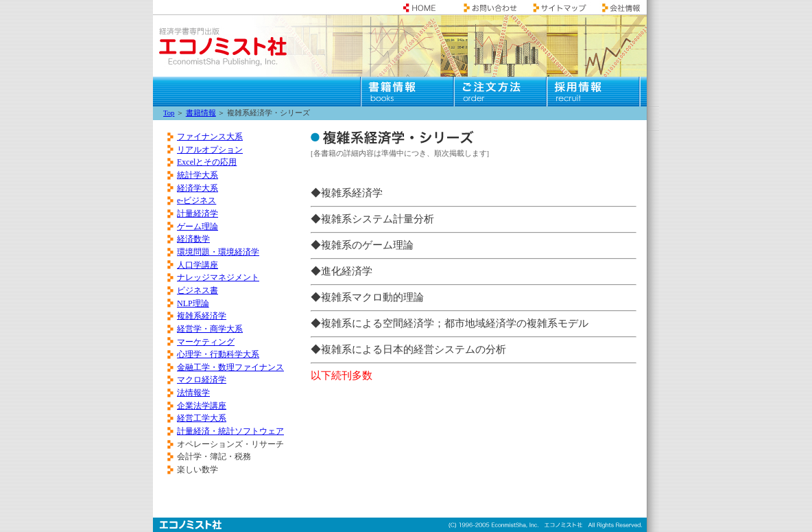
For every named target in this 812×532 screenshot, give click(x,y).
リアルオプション (210, 150)
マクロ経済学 (202, 380)
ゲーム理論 (198, 227)
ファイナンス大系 (210, 137)
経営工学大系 (202, 418)
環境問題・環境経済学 (218, 252)
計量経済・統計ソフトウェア (230, 431)
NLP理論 (193, 303)
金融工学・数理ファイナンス (230, 367)
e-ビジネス (196, 200)
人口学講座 (198, 265)
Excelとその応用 (207, 162)
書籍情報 (201, 113)
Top (169, 113)
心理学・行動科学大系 (218, 354)
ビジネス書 (198, 290)
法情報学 (193, 393)
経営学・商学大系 (210, 329)
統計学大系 (198, 175)
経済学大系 (198, 188)
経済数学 (193, 239)
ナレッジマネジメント (218, 277)
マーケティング (206, 342)
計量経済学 (198, 213)
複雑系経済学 (202, 316)
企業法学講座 (202, 406)
